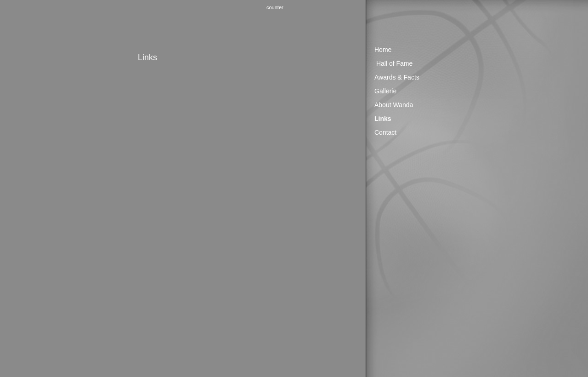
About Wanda (394, 105)
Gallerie (385, 91)
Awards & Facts (397, 77)
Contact (385, 132)
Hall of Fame (394, 63)
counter (275, 7)
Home (383, 50)
